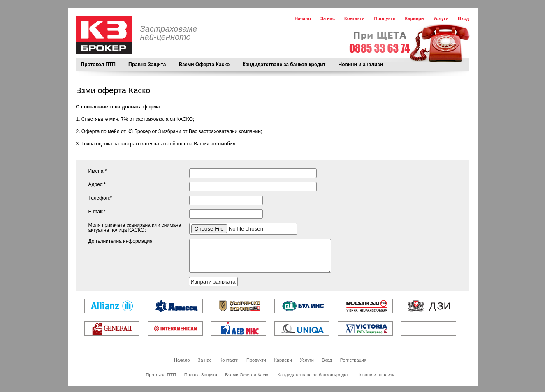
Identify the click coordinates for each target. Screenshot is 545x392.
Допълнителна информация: (121, 241)
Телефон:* (100, 198)
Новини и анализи (360, 65)
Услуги (441, 18)
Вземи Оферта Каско (204, 65)
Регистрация (353, 366)
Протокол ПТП (98, 65)
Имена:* (98, 171)
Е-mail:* (97, 212)
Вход (463, 18)
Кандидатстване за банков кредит (284, 65)
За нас (328, 18)
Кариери (415, 18)
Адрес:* (97, 184)
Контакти (354, 18)
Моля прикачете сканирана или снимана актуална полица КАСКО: (135, 228)
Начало (303, 18)
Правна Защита (147, 65)
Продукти (385, 18)
